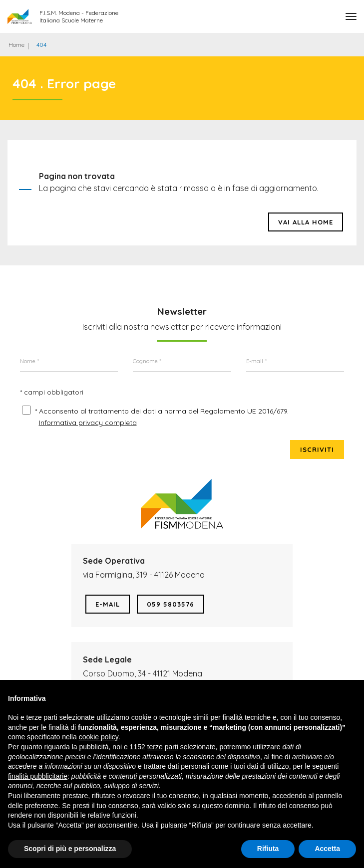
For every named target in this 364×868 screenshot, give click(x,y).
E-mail (108, 604)
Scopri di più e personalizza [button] (70, 849)
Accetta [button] (327, 849)
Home (16, 45)
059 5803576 (171, 604)
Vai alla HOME (306, 222)
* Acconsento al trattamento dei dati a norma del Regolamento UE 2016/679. (162, 411)
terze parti (163, 747)
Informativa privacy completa (88, 423)
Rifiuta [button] (268, 849)
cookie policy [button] (99, 737)
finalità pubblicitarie (38, 776)
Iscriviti (317, 449)
